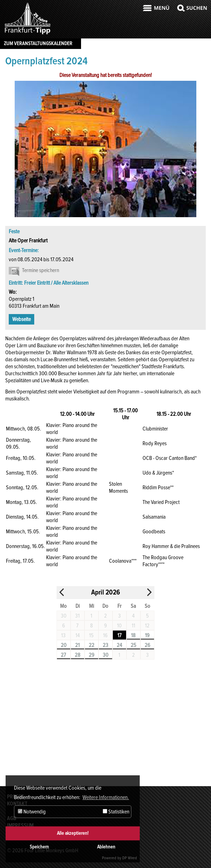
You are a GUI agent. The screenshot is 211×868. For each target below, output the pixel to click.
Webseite (21, 319)
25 (133, 645)
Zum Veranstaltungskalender (38, 43)
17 (119, 635)
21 (77, 645)
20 (64, 645)
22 (92, 645)
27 (63, 655)
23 (105, 645)
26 (147, 645)
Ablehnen (106, 847)
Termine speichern (41, 270)
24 (119, 645)
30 (105, 655)
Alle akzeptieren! (73, 833)
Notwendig (32, 812)
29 (92, 655)
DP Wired (130, 858)
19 (147, 635)
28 (78, 655)
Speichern (39, 847)
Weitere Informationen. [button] (106, 797)
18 (133, 635)
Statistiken (116, 812)
